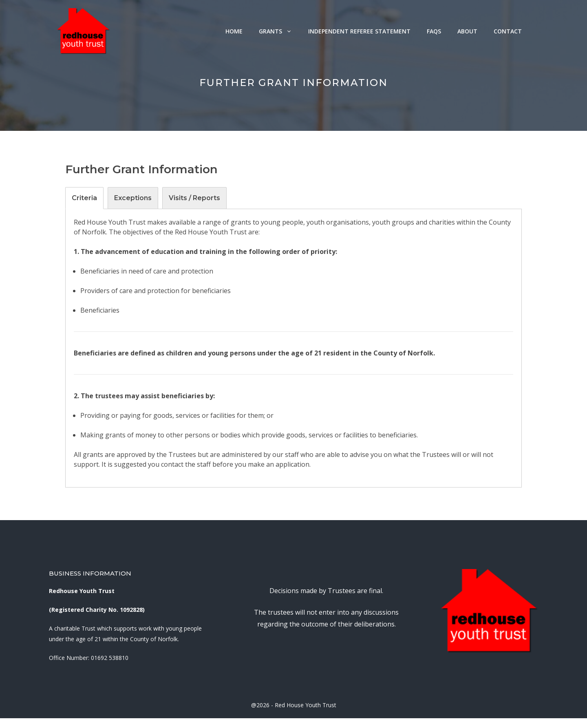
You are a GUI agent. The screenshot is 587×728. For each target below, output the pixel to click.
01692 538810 (110, 658)
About (467, 31)
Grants (279, 31)
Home (234, 31)
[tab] (84, 198)
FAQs (434, 31)
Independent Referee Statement (359, 31)
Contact (508, 31)
